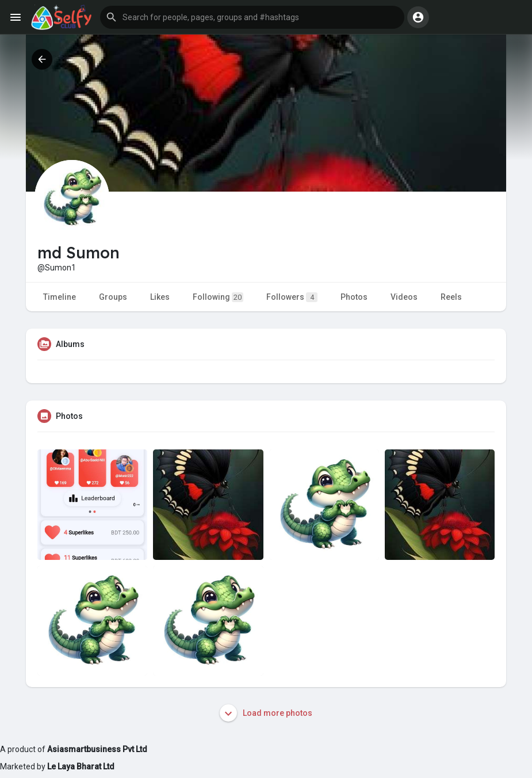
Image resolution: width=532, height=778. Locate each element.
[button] (252, 17)
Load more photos (266, 713)
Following (218, 297)
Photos (354, 297)
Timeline (60, 297)
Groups (113, 297)
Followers (292, 297)
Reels (451, 297)
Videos (404, 297)
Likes (160, 297)
